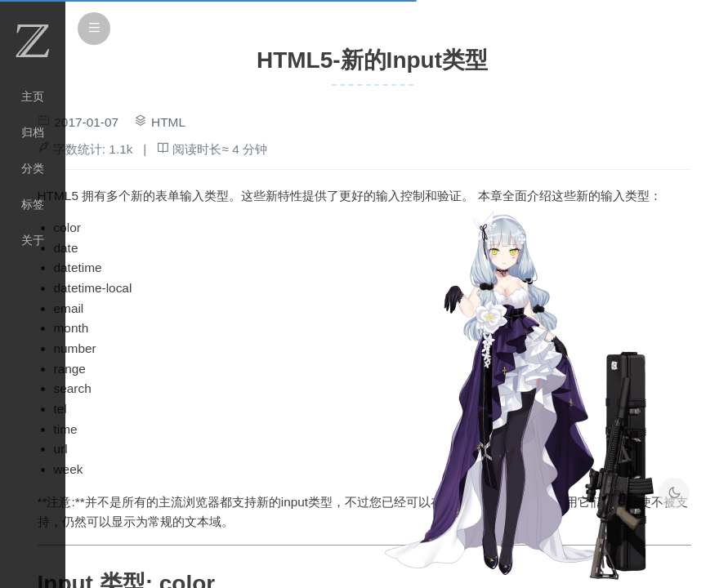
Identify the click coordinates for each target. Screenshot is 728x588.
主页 (33, 96)
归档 (33, 132)
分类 (33, 168)
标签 (33, 204)
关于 (33, 240)
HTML (168, 122)
